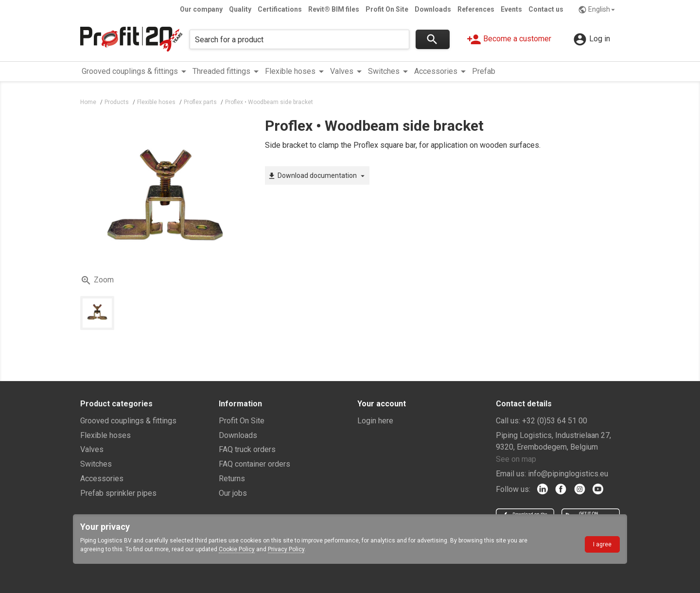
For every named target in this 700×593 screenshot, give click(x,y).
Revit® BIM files (334, 9)
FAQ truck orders (247, 449)
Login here (375, 421)
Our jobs (233, 493)
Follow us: (513, 489)
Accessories (102, 479)
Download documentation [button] (317, 176)
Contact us (546, 9)
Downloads (433, 9)
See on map (516, 459)
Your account (382, 404)
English (598, 10)
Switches (96, 464)
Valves (92, 449)
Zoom (97, 280)
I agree (602, 544)
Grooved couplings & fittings (128, 421)
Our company (201, 9)
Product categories (116, 404)
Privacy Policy (286, 549)
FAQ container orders (254, 464)
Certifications (280, 9)
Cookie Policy (237, 549)
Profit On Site (387, 9)
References (476, 9)
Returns (232, 479)
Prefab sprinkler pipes (118, 493)
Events (511, 9)
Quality (240, 9)
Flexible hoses (105, 435)
